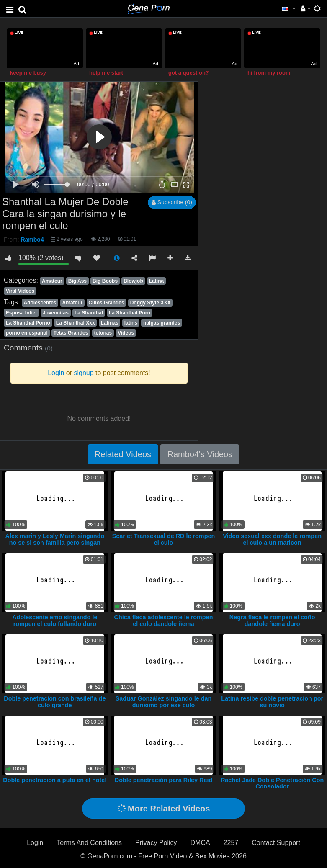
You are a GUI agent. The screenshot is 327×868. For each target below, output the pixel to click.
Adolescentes (40, 303)
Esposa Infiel (21, 313)
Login (35, 843)
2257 (231, 843)
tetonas (103, 333)
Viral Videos (20, 291)
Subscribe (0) (172, 202)
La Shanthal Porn (130, 313)
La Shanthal (89, 313)
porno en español (27, 333)
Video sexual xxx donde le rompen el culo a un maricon (272, 539)
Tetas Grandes (71, 333)
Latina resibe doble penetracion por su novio (272, 702)
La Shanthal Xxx (76, 323)
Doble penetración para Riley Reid (164, 780)
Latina (156, 281)
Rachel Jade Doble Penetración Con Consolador (272, 783)
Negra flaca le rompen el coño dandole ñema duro (272, 621)
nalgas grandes (162, 323)
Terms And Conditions (89, 843)
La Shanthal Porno (28, 323)
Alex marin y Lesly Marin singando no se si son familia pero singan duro (55, 543)
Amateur (52, 281)
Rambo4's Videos (200, 454)
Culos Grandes (106, 303)
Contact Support (276, 843)
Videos (126, 333)
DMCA (200, 843)
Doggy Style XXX (151, 303)
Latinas (110, 323)
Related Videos (123, 454)
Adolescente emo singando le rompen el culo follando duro (55, 621)
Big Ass (77, 281)
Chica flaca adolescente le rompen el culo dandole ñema (164, 621)
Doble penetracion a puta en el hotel (55, 780)
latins (131, 323)
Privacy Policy (156, 843)
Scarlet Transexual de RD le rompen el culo (164, 539)
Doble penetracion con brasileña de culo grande (55, 702)
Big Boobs (105, 281)
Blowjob (133, 281)
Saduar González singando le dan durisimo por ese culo (164, 702)
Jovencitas (56, 313)
